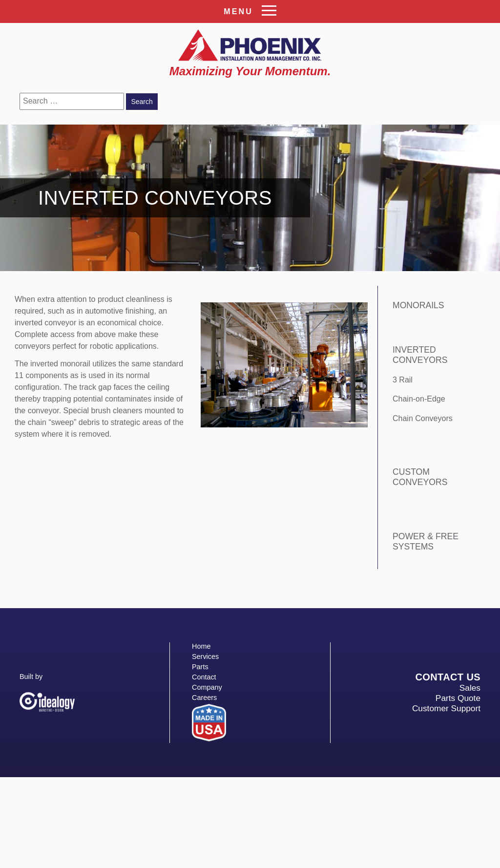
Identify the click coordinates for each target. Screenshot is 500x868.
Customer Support (446, 708)
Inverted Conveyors (420, 355)
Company (207, 687)
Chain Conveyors (423, 418)
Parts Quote (458, 698)
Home (201, 646)
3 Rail (403, 380)
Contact (204, 677)
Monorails (418, 305)
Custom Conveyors (420, 477)
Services (205, 656)
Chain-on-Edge (419, 399)
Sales (470, 688)
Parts (200, 667)
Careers (204, 698)
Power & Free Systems (426, 541)
